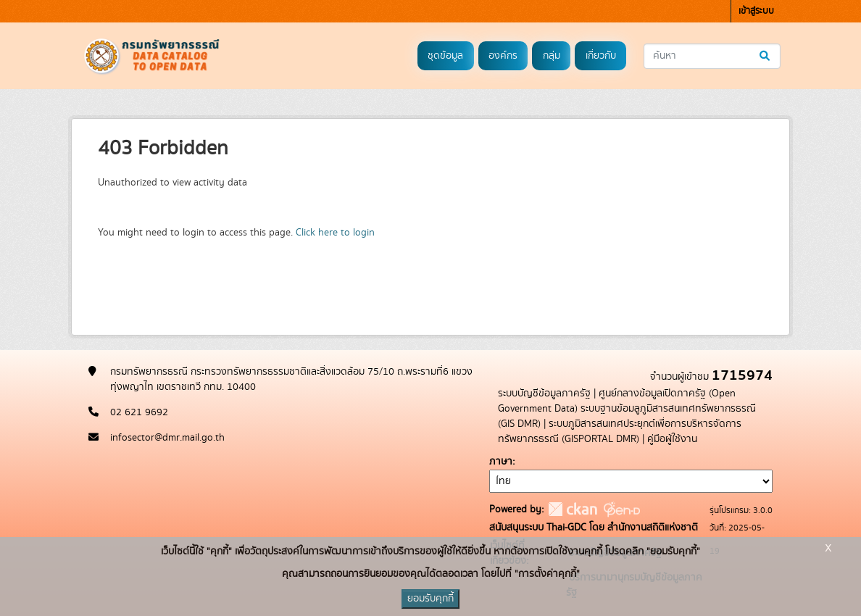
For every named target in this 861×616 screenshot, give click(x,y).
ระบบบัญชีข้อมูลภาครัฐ (544, 394)
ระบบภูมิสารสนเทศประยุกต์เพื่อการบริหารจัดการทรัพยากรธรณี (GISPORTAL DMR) (620, 432)
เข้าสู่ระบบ (756, 11)
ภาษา (501, 462)
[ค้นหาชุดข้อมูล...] (712, 56)
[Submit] (766, 56)
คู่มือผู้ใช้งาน (672, 439)
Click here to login (335, 233)
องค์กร (503, 56)
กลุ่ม (552, 56)
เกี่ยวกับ (601, 56)
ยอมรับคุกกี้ (430, 599)
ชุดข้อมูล (445, 56)
